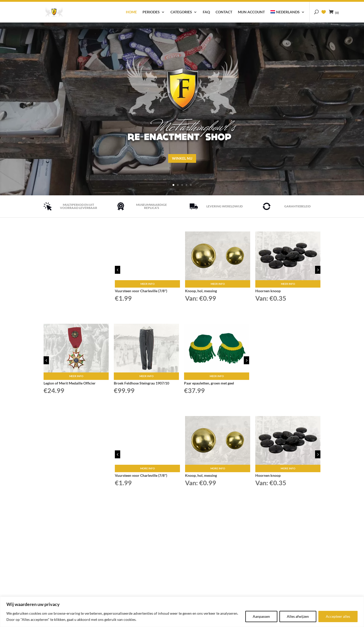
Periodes (151, 12)
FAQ (206, 12)
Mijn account (251, 12)
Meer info (148, 283)
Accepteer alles (338, 616)
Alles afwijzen (298, 616)
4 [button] (118, 269)
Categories (181, 12)
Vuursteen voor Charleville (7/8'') (141, 290)
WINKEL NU (62, 276)
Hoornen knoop (268, 290)
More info (148, 468)
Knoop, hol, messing (201, 290)
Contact (224, 12)
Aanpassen (261, 616)
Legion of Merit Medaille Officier (70, 382)
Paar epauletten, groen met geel (209, 382)
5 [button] (318, 269)
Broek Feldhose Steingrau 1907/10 (141, 382)
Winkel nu (182, 158)
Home (131, 12)
